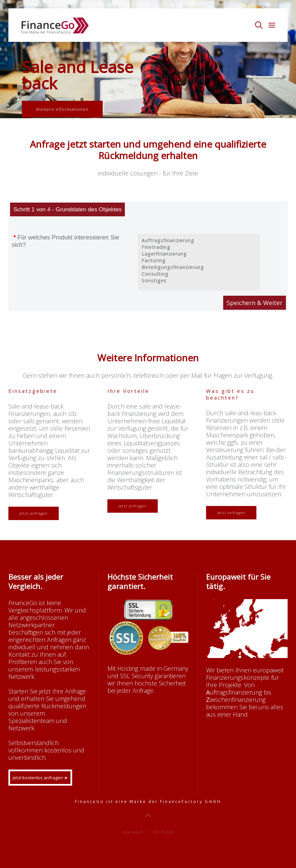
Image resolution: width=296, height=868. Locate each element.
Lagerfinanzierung (199, 254)
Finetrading (199, 247)
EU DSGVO (164, 832)
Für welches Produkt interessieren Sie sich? (65, 241)
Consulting (199, 274)
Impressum (133, 832)
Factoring (199, 261)
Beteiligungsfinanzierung (199, 267)
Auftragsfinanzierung (199, 240)
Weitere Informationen (62, 109)
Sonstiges (199, 281)
